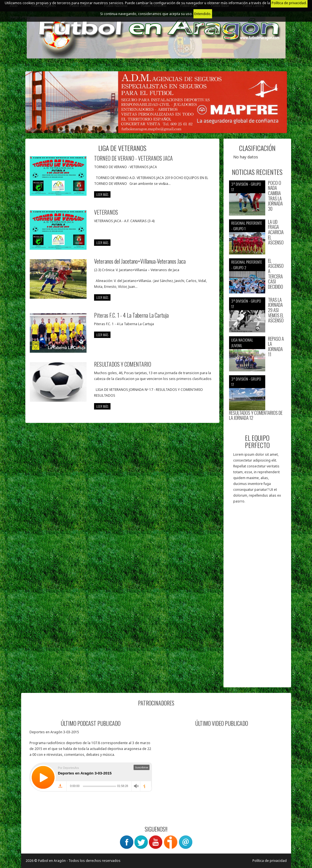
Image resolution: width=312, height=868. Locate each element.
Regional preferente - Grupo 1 (247, 226)
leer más (102, 194)
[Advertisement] (257, 598)
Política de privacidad (270, 861)
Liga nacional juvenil (242, 343)
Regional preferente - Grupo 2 (247, 265)
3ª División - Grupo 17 (246, 187)
